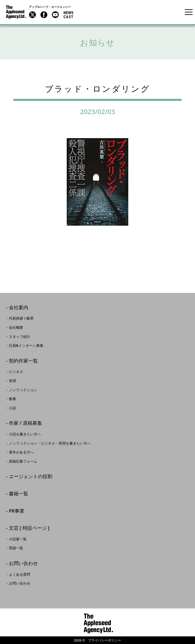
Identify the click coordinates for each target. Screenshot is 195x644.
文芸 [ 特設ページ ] (29, 528)
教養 (12, 399)
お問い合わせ (23, 564)
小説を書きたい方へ (25, 434)
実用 (12, 381)
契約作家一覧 (23, 361)
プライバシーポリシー (105, 640)
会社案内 (19, 308)
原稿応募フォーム (23, 461)
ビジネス (16, 372)
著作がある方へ (21, 452)
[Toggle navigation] (189, 12)
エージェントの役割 (31, 477)
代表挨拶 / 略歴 (21, 318)
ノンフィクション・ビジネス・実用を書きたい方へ (50, 443)
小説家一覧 (18, 539)
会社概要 (16, 327)
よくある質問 (20, 574)
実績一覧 (16, 548)
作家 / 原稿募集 (26, 423)
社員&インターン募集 (26, 345)
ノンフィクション (23, 390)
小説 (12, 408)
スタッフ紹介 (20, 337)
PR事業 (17, 511)
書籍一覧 (19, 494)
